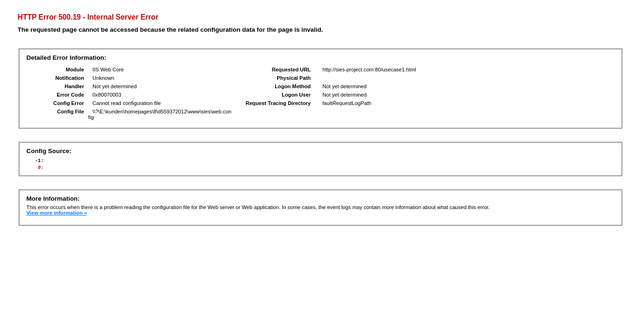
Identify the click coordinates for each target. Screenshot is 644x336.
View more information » (57, 216)
